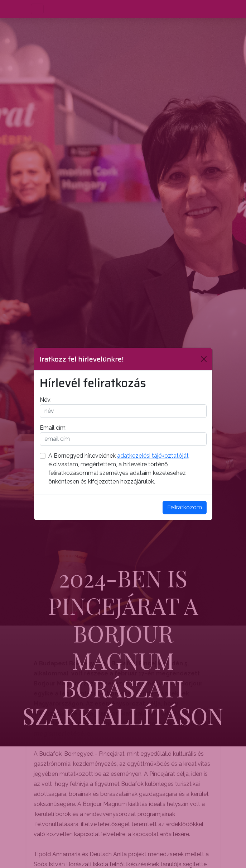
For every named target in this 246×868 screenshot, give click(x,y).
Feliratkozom (185, 507)
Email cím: (53, 428)
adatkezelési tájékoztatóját (153, 456)
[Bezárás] (204, 359)
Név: (46, 400)
